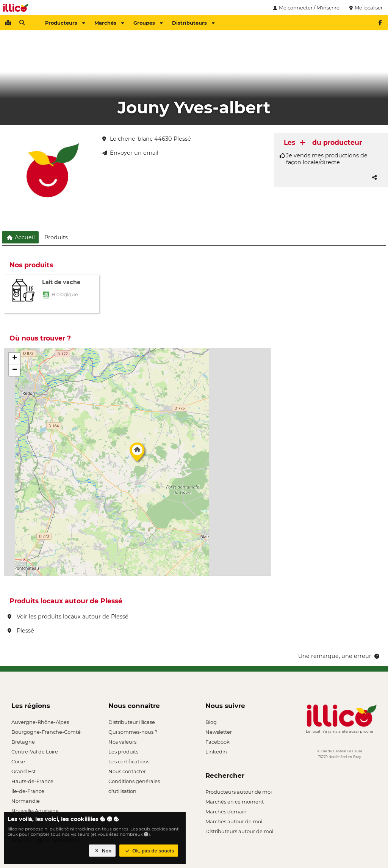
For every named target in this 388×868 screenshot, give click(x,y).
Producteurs (65, 23)
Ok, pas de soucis (149, 851)
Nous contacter (127, 771)
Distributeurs (193, 23)
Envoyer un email (130, 153)
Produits (56, 237)
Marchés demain (226, 811)
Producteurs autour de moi (239, 792)
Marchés (109, 23)
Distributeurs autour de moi (239, 831)
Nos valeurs (122, 742)
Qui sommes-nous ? (133, 732)
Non (102, 851)
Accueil (20, 237)
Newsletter (219, 732)
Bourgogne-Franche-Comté (46, 732)
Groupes (148, 23)
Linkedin (216, 752)
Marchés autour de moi (234, 821)
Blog (211, 722)
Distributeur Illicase (132, 722)
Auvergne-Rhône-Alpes (40, 722)
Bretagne (23, 742)
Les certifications (129, 761)
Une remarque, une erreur (339, 656)
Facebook (217, 742)
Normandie (26, 801)
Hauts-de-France (32, 781)
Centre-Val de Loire (35, 752)
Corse (18, 761)
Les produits (123, 752)
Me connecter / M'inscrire (305, 8)
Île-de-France (28, 791)
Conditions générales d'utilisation (134, 782)
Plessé (21, 631)
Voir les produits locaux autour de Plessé (68, 617)
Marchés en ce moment (235, 802)
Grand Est (23, 771)
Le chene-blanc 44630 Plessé (147, 139)
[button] (137, 454)
